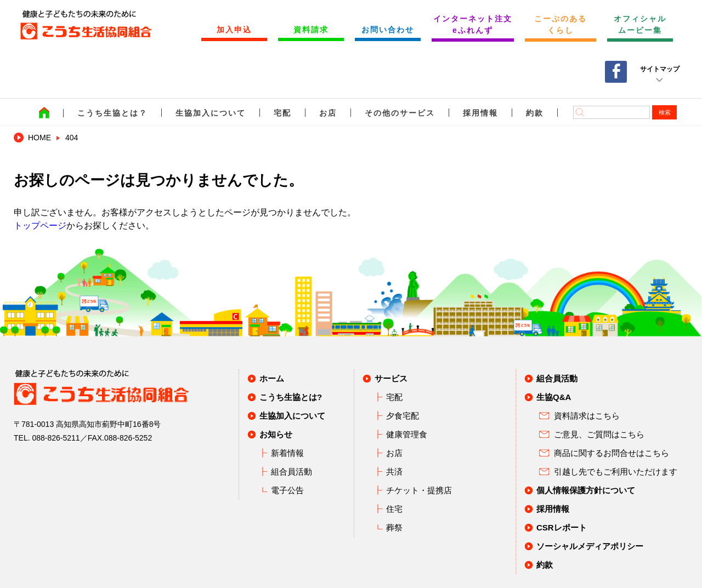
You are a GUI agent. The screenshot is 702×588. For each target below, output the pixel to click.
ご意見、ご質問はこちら (599, 434)
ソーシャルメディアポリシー (590, 546)
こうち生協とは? (291, 397)
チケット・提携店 (419, 490)
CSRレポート (562, 527)
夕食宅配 (403, 416)
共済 (394, 472)
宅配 (282, 113)
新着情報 (287, 453)
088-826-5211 (56, 438)
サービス (391, 378)
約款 (535, 113)
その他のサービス (400, 113)
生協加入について (211, 113)
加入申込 (234, 30)
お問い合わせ (388, 30)
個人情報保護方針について (586, 490)
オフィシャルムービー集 (640, 24)
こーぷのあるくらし (561, 24)
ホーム (272, 378)
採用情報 (480, 113)
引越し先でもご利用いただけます (616, 472)
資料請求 (311, 30)
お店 (328, 113)
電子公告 (287, 490)
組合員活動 (291, 472)
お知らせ (276, 434)
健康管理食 (407, 434)
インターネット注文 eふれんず (473, 24)
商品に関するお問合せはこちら (612, 453)
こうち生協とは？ (112, 113)
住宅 (394, 509)
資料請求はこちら (587, 416)
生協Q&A (554, 397)
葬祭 (394, 527)
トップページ (40, 226)
